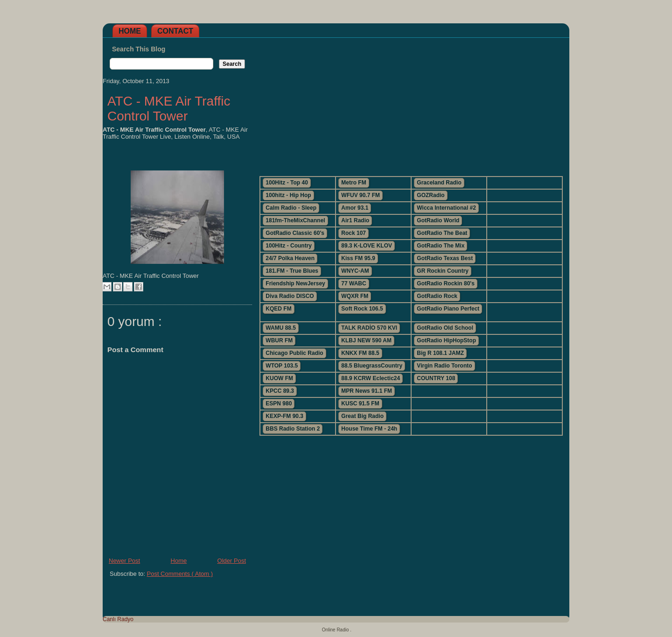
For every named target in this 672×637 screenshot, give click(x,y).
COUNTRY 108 (436, 378)
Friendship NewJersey (295, 283)
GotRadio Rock (437, 296)
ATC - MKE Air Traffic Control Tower (169, 109)
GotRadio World (438, 220)
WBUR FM (279, 340)
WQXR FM (355, 296)
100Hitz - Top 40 (287, 183)
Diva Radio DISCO (290, 296)
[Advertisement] (411, 103)
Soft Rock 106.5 (362, 309)
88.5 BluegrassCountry (372, 366)
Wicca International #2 (446, 208)
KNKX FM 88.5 (360, 353)
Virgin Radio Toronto (444, 366)
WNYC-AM (355, 271)
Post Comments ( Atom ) (180, 574)
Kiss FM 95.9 (358, 258)
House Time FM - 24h (369, 429)
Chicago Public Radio (294, 353)
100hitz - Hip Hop (288, 195)
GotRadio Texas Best (445, 258)
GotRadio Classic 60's (295, 233)
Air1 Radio (355, 220)
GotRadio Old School (445, 328)
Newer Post (124, 561)
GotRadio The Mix (441, 246)
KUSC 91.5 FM (360, 403)
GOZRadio (430, 195)
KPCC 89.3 (280, 391)
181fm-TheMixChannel (295, 220)
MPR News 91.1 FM (367, 391)
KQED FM (278, 309)
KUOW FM (279, 378)
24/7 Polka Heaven (290, 258)
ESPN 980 (279, 403)
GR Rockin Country (443, 271)
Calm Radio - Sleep (291, 208)
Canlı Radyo (118, 619)
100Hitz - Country (289, 246)
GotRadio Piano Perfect (448, 309)
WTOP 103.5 (282, 366)
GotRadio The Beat (442, 233)
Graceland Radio (439, 183)
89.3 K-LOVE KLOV (367, 246)
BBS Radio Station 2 (293, 429)
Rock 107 (353, 233)
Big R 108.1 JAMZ (440, 353)
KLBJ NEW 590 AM (366, 340)
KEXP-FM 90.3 (284, 416)
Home (130, 31)
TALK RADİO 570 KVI (369, 328)
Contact (175, 31)
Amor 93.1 (355, 208)
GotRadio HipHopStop (446, 340)
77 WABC (353, 283)
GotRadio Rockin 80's (446, 283)
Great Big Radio (362, 416)
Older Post (232, 561)
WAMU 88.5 (281, 328)
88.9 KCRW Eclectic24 (371, 378)
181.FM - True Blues (292, 271)
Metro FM (353, 183)
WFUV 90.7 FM (360, 195)
